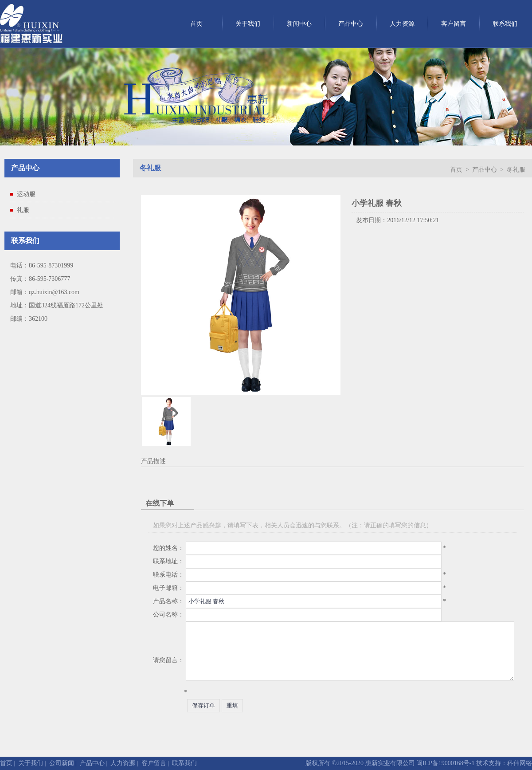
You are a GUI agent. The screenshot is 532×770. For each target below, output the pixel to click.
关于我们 (248, 24)
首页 (196, 24)
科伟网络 (520, 763)
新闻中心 (299, 24)
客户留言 (454, 24)
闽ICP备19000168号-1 (445, 763)
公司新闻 (62, 763)
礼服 (23, 210)
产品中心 (351, 24)
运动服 (26, 194)
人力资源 (402, 24)
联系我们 (505, 24)
